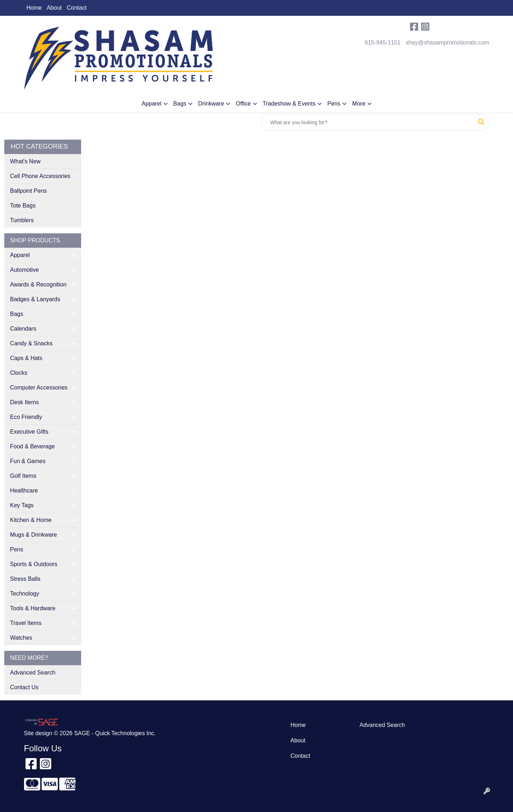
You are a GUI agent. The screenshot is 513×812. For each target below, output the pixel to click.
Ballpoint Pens (28, 191)
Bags (180, 104)
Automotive (24, 270)
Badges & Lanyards (35, 299)
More (359, 104)
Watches (21, 638)
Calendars (23, 329)
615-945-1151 (383, 43)
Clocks (19, 373)
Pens (334, 104)
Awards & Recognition (38, 284)
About (54, 8)
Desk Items (24, 402)
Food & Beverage (32, 446)
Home (34, 8)
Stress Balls (25, 579)
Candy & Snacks (31, 343)
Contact (77, 8)
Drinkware (211, 104)
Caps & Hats (26, 358)
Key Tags (22, 505)
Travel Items (26, 623)
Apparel (151, 104)
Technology (25, 594)
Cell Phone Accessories (40, 176)
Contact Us (24, 687)
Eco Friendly (26, 417)
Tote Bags (23, 206)
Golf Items (23, 476)
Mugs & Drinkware (34, 535)
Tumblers (22, 220)
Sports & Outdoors (34, 564)
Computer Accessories (39, 388)
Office (243, 104)
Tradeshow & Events (289, 104)
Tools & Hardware (33, 608)
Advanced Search (33, 673)
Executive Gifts (29, 432)
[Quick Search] (368, 122)
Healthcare (24, 491)
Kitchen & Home (31, 520)
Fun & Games (28, 461)
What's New (25, 161)
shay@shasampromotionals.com (447, 43)
